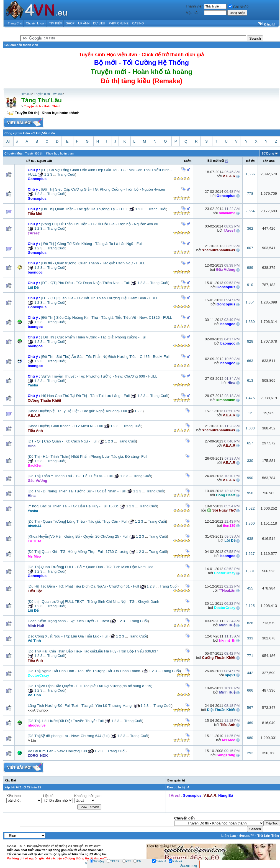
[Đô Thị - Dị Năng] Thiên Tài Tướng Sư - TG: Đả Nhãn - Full (77, 491)
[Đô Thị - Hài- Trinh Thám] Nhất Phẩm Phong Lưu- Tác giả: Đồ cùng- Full (87, 456)
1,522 (250, 508)
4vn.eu (26, 94)
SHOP (70, 23)
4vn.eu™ (246, 836)
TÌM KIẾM (56, 23)
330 (250, 461)
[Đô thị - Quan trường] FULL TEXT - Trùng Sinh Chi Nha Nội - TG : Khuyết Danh (93, 602)
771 (250, 656)
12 (250, 413)
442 (250, 673)
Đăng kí (269, 24)
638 (250, 539)
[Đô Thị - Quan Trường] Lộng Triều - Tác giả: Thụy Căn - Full (78, 521)
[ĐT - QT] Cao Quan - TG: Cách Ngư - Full (62, 441)
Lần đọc (269, 161)
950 (250, 493)
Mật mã (192, 13)
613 (250, 380)
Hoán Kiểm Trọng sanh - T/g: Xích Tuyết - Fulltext (68, 621)
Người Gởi (44, 161)
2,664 (250, 211)
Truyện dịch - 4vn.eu (48, 94)
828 (250, 341)
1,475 (250, 398)
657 (250, 443)
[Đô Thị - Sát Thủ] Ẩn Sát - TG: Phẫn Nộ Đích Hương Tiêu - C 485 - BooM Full (105, 357)
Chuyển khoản (36, 23)
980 (250, 738)
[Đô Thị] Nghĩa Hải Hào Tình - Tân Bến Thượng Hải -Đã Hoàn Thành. (84, 671)
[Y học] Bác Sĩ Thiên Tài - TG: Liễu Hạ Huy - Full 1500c (73, 506)
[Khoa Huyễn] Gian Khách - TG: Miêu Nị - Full (65, 426)
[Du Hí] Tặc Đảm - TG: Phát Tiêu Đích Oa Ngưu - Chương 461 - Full (83, 586)
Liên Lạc (229, 836)
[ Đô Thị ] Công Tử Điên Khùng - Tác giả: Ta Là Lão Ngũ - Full (92, 244)
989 (250, 268)
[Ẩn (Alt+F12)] (188, 866)
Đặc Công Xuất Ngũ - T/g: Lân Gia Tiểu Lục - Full (68, 636)
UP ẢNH (84, 23)
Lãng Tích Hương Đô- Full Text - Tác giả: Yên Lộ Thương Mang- (80, 706)
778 (250, 193)
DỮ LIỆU (99, 23)
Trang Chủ (15, 23)
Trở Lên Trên (268, 836)
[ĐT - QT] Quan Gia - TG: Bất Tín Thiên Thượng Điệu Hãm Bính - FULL (100, 298)
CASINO (138, 23)
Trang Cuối (66, 174)
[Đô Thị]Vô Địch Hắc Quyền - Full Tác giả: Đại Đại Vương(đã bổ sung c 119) (90, 686)
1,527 (250, 554)
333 (250, 638)
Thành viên (194, 6)
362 (250, 228)
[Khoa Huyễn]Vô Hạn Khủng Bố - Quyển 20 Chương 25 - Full (78, 536)
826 (250, 623)
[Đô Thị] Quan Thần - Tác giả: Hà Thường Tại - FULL (84, 209)
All (8, 141)
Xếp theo (14, 796)
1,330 (250, 322)
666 (250, 690)
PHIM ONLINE (119, 23)
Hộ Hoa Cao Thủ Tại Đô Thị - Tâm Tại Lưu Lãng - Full (85, 396)
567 (250, 708)
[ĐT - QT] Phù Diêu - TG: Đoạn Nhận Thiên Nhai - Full (85, 283)
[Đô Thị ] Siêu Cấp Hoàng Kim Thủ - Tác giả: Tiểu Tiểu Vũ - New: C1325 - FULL (107, 317)
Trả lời (250, 161)
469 (250, 723)
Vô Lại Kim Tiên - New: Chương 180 (57, 751)
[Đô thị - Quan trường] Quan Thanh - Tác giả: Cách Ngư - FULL (93, 263)
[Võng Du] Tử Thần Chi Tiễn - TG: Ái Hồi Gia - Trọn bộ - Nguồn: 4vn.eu (100, 224)
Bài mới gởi (216, 161)
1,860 (250, 523)
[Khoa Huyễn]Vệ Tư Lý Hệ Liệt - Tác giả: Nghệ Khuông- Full (77, 411)
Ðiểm (188, 161)
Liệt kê (48, 796)
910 (250, 285)
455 (250, 588)
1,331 (250, 571)
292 (250, 753)
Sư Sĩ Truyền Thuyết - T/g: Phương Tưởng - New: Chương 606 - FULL (99, 376)
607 (250, 248)
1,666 (250, 174)
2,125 (250, 606)
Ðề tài (30, 161)
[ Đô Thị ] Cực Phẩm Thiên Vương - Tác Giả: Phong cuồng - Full (94, 337)
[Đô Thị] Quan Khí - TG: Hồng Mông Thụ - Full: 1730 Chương (78, 552)
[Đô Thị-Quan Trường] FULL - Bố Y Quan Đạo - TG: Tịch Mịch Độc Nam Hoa (91, 567)
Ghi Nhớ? (238, 7)
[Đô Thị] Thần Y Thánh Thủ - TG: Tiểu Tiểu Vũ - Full (70, 476)
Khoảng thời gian (88, 796)
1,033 (250, 428)
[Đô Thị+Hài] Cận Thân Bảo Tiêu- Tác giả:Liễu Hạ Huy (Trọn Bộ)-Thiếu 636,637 (93, 651)
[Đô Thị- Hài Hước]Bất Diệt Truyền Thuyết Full (66, 721)
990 (250, 478)
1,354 (250, 302)
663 (250, 361)
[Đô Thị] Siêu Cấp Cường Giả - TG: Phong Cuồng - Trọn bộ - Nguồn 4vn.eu (103, 189)
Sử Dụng (268, 153)
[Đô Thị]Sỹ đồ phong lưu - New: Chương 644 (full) (69, 736)
